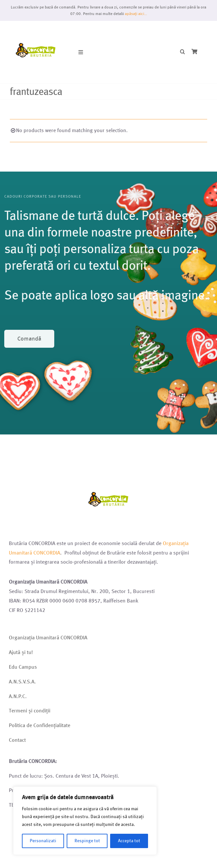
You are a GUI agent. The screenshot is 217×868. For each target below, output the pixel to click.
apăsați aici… (136, 14)
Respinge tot (87, 841)
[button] (183, 52)
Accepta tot (129, 841)
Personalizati (43, 841)
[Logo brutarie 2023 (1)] (36, 29)
